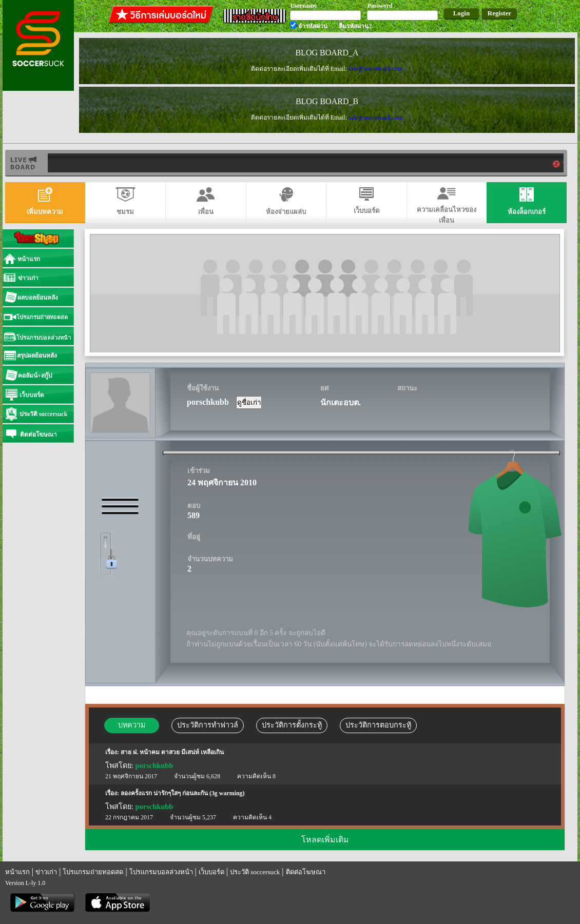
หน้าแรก (17, 872)
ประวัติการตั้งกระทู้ (292, 725)
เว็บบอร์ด (211, 872)
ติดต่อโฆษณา (306, 872)
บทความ (132, 725)
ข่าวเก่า (46, 872)
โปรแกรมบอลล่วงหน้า (161, 872)
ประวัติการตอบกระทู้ (378, 725)
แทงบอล (59, 883)
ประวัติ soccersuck (255, 872)
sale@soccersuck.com (376, 69)
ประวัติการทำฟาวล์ (208, 725)
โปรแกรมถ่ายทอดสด (93, 872)
